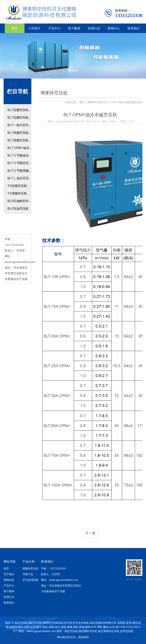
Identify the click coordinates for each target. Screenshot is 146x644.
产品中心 (54, 28)
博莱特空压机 (30, 568)
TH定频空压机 (17, 186)
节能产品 (28, 574)
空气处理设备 (30, 580)
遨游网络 (84, 637)
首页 (15, 28)
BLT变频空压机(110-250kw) (19, 140)
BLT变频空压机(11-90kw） (19, 133)
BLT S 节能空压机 (19, 163)
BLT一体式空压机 (19, 125)
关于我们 (9, 574)
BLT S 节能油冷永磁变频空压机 (19, 155)
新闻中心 (114, 28)
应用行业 (94, 28)
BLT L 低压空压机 (19, 178)
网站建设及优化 (66, 637)
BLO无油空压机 (18, 208)
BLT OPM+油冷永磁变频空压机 (19, 148)
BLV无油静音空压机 (19, 201)
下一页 (90, 533)
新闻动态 (9, 580)
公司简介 (34, 28)
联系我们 (134, 28)
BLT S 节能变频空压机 (19, 171)
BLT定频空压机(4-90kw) (19, 110)
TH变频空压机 (17, 193)
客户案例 (74, 28)
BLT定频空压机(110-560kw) (19, 117)
